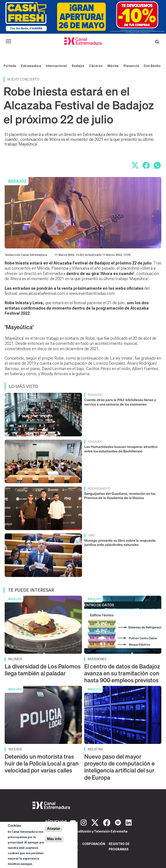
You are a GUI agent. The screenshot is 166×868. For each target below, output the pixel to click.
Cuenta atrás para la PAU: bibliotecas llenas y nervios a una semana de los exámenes (120, 402)
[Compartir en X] (135, 165)
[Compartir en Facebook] (146, 165)
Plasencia (131, 66)
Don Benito (152, 66)
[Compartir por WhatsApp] (157, 165)
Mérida (113, 66)
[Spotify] (119, 822)
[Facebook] (107, 822)
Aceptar (54, 829)
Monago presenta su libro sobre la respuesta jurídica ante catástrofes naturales (120, 542)
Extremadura (31, 66)
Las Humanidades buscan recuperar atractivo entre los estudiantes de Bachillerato (121, 449)
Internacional (56, 66)
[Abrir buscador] (157, 41)
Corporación (94, 844)
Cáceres (96, 66)
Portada (10, 66)
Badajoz (78, 66)
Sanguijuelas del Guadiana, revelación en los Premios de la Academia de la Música (120, 496)
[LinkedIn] (129, 822)
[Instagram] (84, 822)
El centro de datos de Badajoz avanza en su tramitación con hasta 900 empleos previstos (122, 673)
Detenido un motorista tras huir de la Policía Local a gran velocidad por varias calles (42, 763)
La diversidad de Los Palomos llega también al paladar (43, 670)
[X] (95, 822)
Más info (54, 839)
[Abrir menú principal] (8, 41)
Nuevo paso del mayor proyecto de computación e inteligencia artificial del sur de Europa (119, 767)
